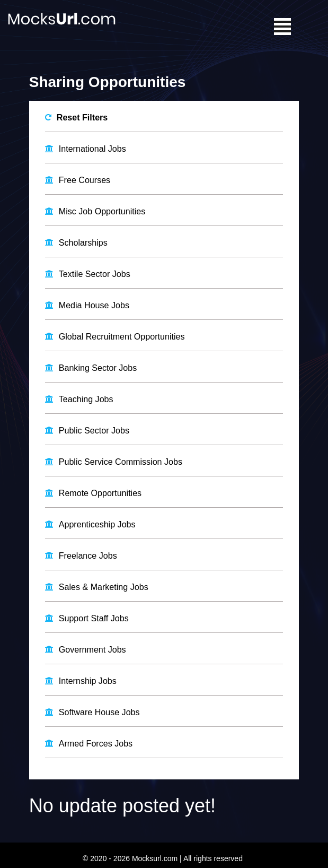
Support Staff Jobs (94, 617)
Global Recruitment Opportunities (122, 336)
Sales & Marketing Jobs (103, 585)
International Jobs (92, 148)
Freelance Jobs (88, 554)
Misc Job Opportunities (102, 211)
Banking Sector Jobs (98, 367)
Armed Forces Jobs (96, 741)
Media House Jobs (94, 304)
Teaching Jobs (86, 398)
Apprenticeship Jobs (97, 523)
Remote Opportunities (100, 492)
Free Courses (85, 180)
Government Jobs (92, 648)
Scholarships (83, 242)
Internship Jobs (88, 679)
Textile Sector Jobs (94, 273)
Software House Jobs (99, 710)
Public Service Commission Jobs (120, 460)
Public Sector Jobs (94, 429)
